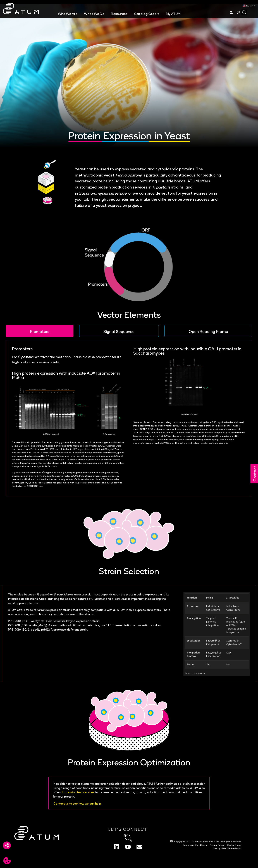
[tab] (40, 331)
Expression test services (78, 792)
